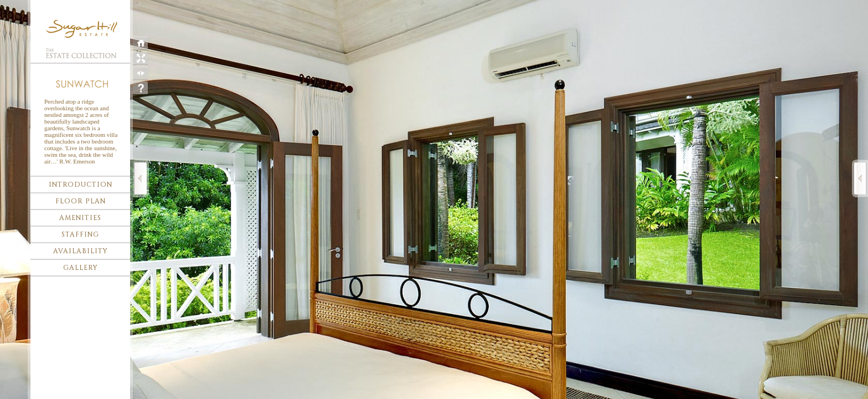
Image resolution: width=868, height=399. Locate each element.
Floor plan (81, 201)
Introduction (81, 185)
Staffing (80, 234)
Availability (81, 251)
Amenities (80, 218)
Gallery (81, 268)
